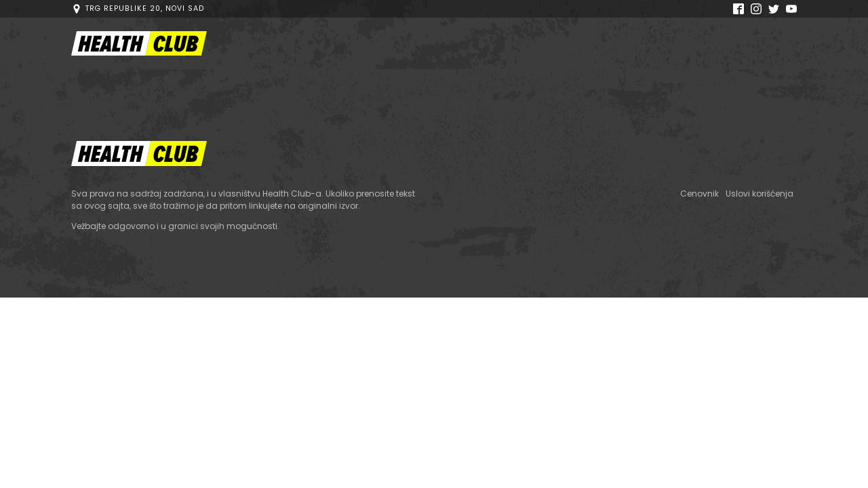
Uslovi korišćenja (759, 194)
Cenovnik (699, 194)
